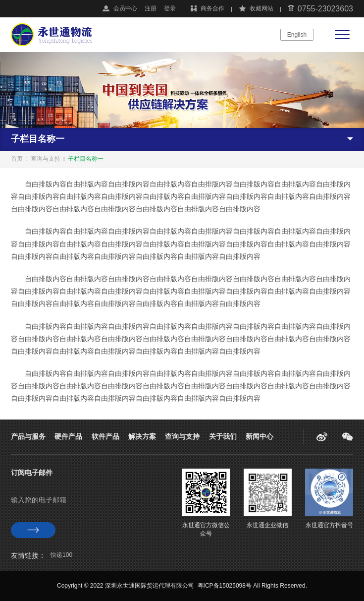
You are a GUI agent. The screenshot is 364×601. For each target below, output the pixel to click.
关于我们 (223, 436)
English (297, 35)
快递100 (61, 555)
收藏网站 (261, 8)
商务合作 (212, 8)
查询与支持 (46, 159)
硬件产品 (68, 436)
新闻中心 (260, 436)
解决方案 (142, 436)
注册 (151, 8)
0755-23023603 (325, 9)
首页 (17, 159)
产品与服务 (28, 436)
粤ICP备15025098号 (225, 586)
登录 (170, 8)
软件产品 (105, 436)
